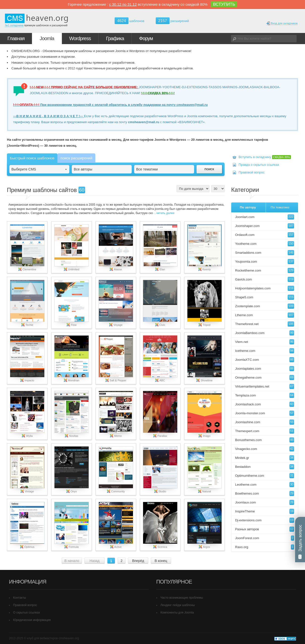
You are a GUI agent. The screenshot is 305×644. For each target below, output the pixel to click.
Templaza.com (265, 395)
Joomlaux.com (265, 502)
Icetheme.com (265, 351)
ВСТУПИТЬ (224, 4)
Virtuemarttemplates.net (265, 386)
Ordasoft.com (265, 235)
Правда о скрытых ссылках (259, 165)
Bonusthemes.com (265, 440)
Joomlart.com (265, 217)
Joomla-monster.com (265, 413)
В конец (161, 561)
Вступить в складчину (265, 157)
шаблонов (129, 21)
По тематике (280, 207)
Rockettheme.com (265, 270)
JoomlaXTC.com (265, 360)
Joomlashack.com (265, 404)
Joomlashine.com (265, 422)
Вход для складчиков (282, 23)
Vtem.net (265, 342)
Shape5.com (265, 297)
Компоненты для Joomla (177, 613)
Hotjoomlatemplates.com (265, 288)
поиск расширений (76, 158)
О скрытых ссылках (27, 613)
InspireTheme (265, 511)
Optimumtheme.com (265, 476)
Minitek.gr (265, 458)
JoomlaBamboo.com (265, 333)
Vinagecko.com (265, 449)
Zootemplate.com (265, 306)
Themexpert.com (265, 431)
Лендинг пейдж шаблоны (178, 605)
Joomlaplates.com (265, 369)
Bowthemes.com (265, 493)
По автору (248, 207)
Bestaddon (265, 467)
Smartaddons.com (265, 253)
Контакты (20, 598)
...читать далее (164, 213)
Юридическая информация (32, 620)
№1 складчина (14, 25)
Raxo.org (265, 547)
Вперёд (138, 561)
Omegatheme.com (265, 378)
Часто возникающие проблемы (182, 598)
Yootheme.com (265, 244)
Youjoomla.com (265, 262)
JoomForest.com (265, 538)
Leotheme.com (265, 485)
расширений (172, 21)
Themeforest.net (265, 324)
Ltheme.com (265, 315)
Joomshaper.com (265, 226)
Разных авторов (265, 529)
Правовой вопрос (252, 172)
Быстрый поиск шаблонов (32, 158)
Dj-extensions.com (265, 520)
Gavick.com (265, 279)
